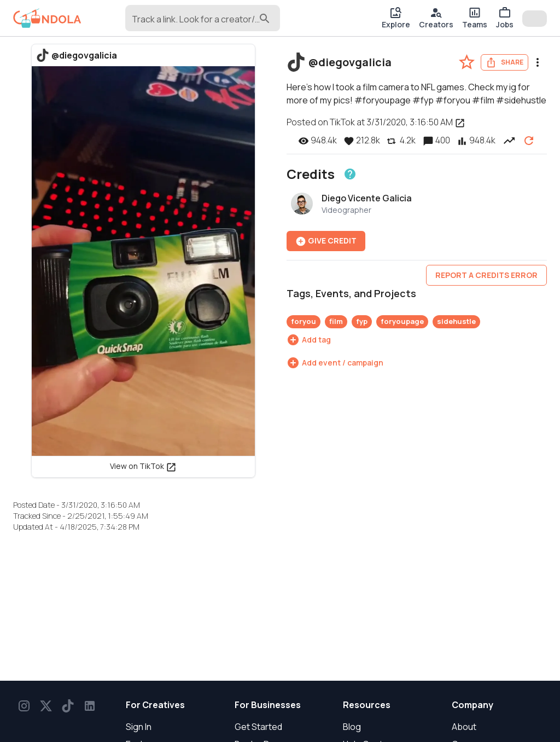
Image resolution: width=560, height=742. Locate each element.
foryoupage (402, 321)
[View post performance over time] (509, 140)
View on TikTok (143, 466)
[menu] (538, 62)
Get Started (258, 727)
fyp (362, 321)
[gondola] (47, 18)
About (464, 727)
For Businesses (268, 705)
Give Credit (326, 241)
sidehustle (456, 321)
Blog (352, 727)
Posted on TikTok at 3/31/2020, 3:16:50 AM (376, 122)
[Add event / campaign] (335, 363)
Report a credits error (486, 275)
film (336, 321)
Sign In (139, 727)
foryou (304, 321)
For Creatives (155, 705)
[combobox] (194, 23)
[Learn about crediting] (350, 174)
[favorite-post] (467, 62)
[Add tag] (309, 340)
